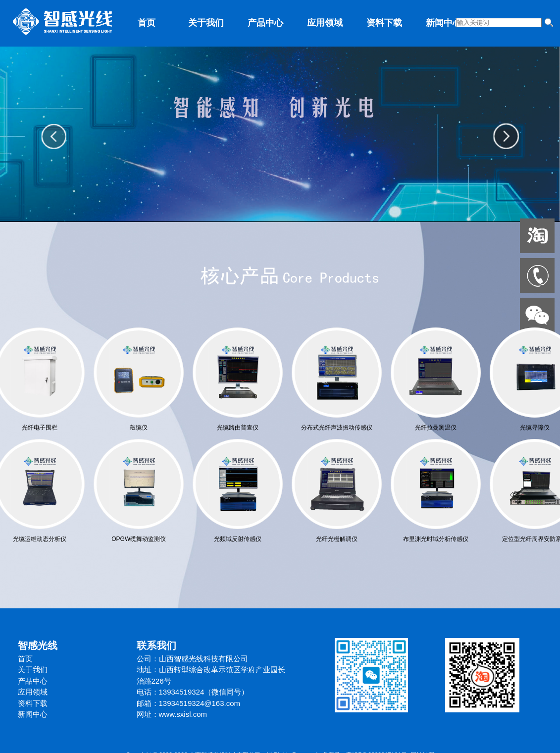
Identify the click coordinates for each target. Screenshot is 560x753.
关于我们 (206, 23)
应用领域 (325, 23)
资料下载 (384, 23)
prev (54, 134)
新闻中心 (444, 23)
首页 (147, 23)
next (506, 134)
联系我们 (156, 645)
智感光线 (38, 645)
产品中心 (265, 23)
